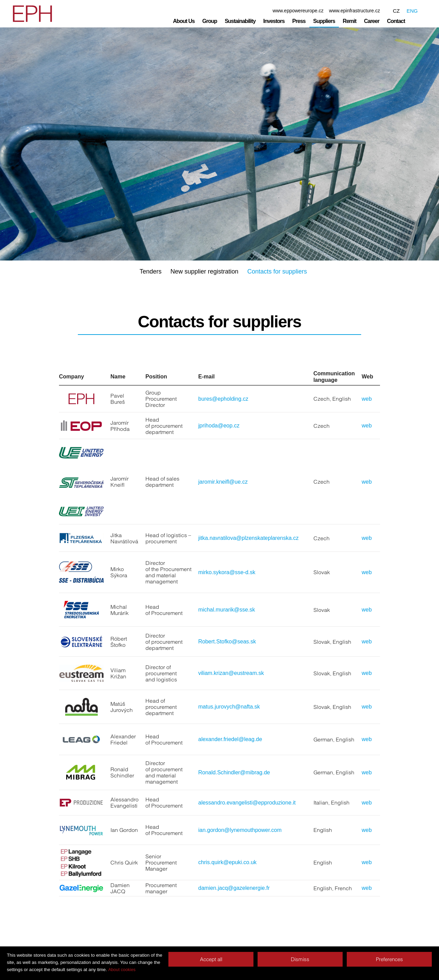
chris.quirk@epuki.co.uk (227, 862)
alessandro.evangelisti (225, 803)
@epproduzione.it (274, 803)
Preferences (389, 959)
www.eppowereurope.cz (298, 11)
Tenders (151, 271)
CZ (396, 11)
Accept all (211, 959)
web (367, 399)
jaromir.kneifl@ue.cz (223, 482)
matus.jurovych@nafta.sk (229, 707)
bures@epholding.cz (223, 399)
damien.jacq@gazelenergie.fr (234, 888)
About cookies (122, 970)
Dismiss (300, 959)
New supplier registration (204, 271)
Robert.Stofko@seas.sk (227, 642)
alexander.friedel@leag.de (230, 739)
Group (210, 21)
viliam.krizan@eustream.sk (231, 673)
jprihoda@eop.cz (219, 426)
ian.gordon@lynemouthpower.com (240, 830)
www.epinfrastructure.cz (354, 11)
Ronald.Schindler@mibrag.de (234, 772)
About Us (184, 21)
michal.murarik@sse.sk (227, 610)
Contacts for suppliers (277, 271)
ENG (412, 11)
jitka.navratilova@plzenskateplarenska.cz (248, 538)
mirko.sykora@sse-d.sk (227, 572)
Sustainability (240, 21)
